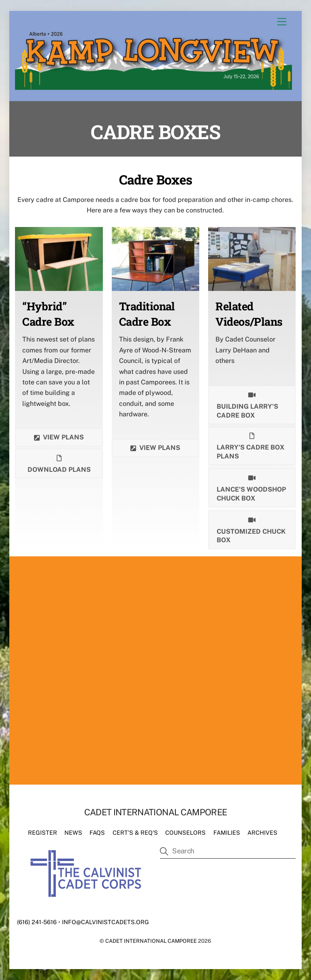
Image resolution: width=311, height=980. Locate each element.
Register (43, 833)
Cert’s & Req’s (135, 833)
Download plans (59, 463)
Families (227, 833)
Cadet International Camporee (151, 941)
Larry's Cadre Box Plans (250, 446)
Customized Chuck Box (251, 529)
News (73, 833)
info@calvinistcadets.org (105, 922)
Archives (262, 833)
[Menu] (282, 22)
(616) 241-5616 (37, 922)
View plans (59, 437)
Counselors (185, 833)
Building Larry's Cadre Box (247, 404)
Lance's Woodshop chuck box (251, 487)
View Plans (155, 448)
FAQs (97, 833)
